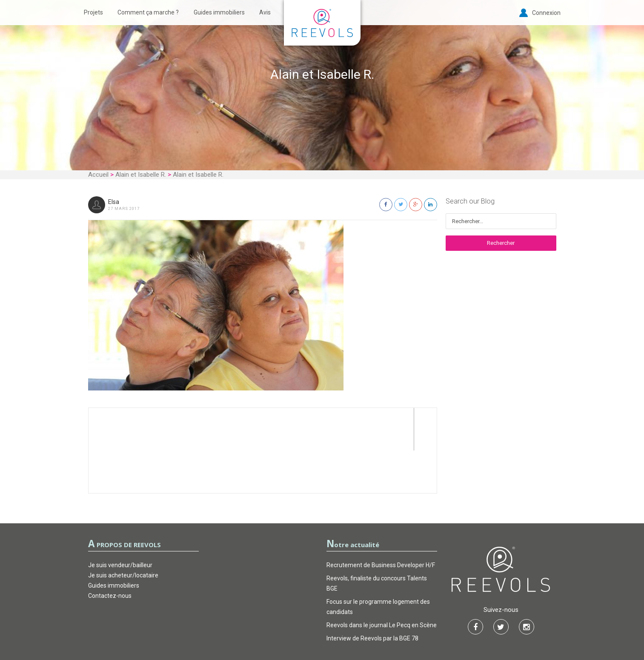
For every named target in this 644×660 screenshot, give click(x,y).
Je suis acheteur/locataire (123, 533)
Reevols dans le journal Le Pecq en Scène (382, 583)
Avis (265, 12)
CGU (279, 628)
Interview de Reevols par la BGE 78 (372, 596)
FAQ (365, 628)
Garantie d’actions (322, 628)
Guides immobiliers (219, 12)
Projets (93, 12)
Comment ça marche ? (148, 12)
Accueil (98, 175)
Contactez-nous (110, 553)
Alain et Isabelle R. (141, 175)
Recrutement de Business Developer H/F (381, 522)
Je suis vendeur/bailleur (120, 522)
